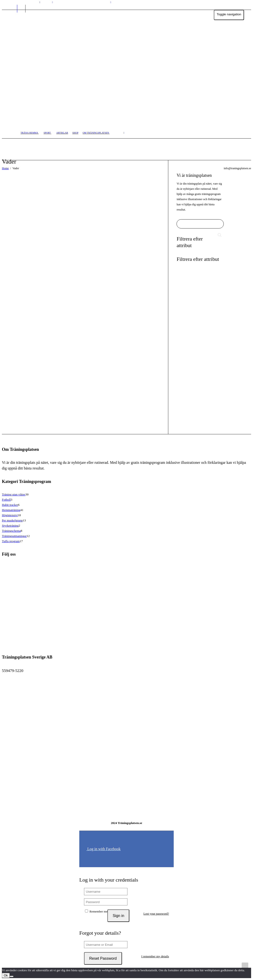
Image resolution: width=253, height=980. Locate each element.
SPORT (48, 133)
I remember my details (155, 956)
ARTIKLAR (62, 133)
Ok (6, 975)
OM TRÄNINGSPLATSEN (96, 133)
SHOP (75, 133)
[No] (12, 976)
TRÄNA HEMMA (30, 133)
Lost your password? (156, 914)
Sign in (118, 916)
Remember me (96, 911)
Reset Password (103, 958)
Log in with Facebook (103, 849)
